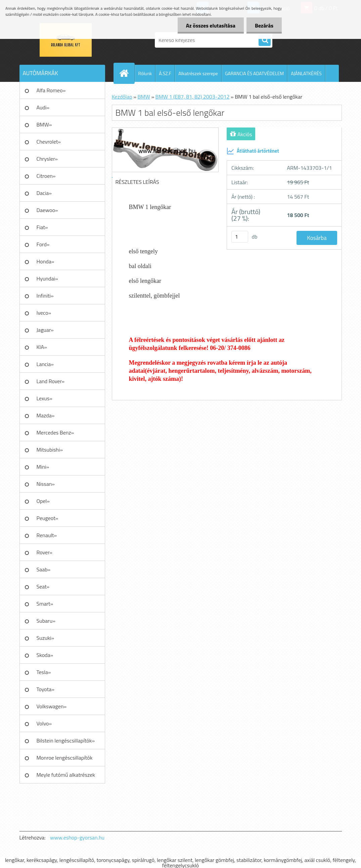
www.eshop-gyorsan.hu (77, 837)
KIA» (42, 347)
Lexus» (44, 398)
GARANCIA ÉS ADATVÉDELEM (254, 73)
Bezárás (264, 25)
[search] (265, 40)
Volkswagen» (52, 706)
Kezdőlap (122, 97)
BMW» (44, 124)
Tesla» (44, 672)
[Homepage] (127, 73)
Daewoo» (47, 210)
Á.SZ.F (165, 73)
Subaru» (46, 621)
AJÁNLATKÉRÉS (306, 73)
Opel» (43, 501)
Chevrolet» (49, 142)
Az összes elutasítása (211, 25)
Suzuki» (46, 638)
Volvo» (44, 723)
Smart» (45, 604)
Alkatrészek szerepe (198, 73)
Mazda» (46, 415)
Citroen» (46, 176)
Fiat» (42, 227)
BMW (144, 97)
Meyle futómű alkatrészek (66, 775)
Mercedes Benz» (55, 432)
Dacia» (44, 193)
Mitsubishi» (50, 450)
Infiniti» (45, 296)
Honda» (46, 261)
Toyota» (46, 689)
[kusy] (240, 237)
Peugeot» (48, 518)
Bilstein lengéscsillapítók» (66, 741)
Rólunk (145, 73)
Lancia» (45, 364)
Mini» (43, 467)
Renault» (47, 535)
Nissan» (46, 484)
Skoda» (45, 655)
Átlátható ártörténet (253, 151)
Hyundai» (47, 278)
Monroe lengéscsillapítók (65, 758)
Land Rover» (51, 381)
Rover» (44, 552)
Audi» (43, 107)
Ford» (43, 244)
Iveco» (44, 313)
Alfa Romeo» (51, 90)
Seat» (43, 586)
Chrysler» (47, 159)
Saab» (44, 569)
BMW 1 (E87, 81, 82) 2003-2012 (193, 97)
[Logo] (66, 40)
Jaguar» (45, 330)
